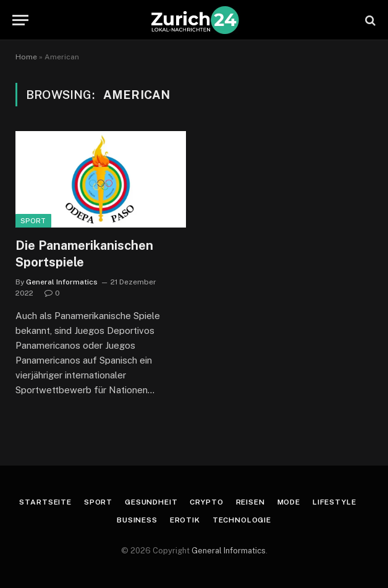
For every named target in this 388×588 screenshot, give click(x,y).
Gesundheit (151, 502)
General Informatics (62, 282)
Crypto (206, 502)
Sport (33, 221)
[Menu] (20, 20)
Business (137, 520)
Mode (289, 502)
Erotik (185, 520)
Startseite (45, 502)
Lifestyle (335, 502)
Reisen (251, 502)
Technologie (242, 520)
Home (26, 57)
